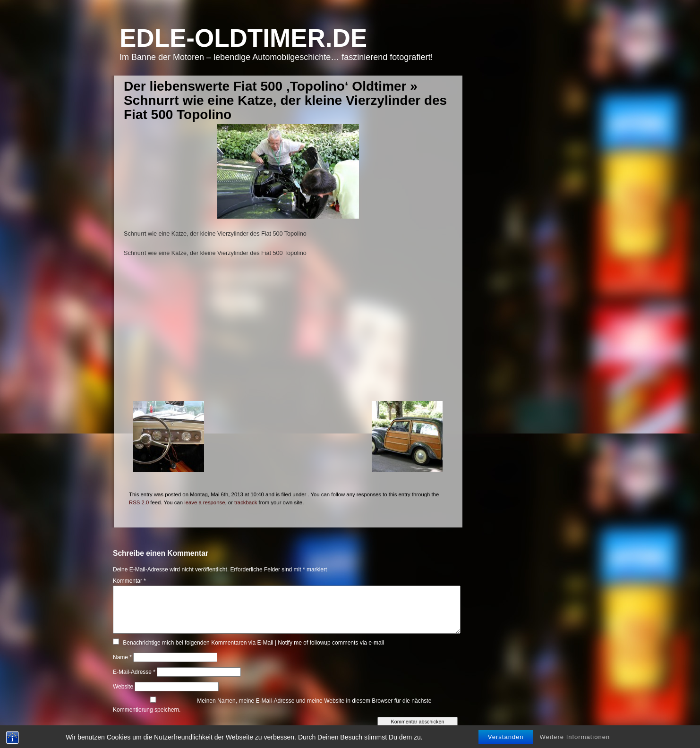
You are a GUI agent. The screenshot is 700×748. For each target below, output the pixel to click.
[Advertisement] (288, 335)
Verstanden (506, 740)
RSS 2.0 (139, 502)
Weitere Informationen (575, 740)
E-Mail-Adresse (134, 672)
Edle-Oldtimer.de (243, 38)
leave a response (205, 502)
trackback (246, 502)
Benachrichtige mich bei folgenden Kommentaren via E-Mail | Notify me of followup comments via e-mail (253, 643)
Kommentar (129, 581)
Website (123, 687)
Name (122, 657)
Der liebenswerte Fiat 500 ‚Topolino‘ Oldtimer (265, 86)
